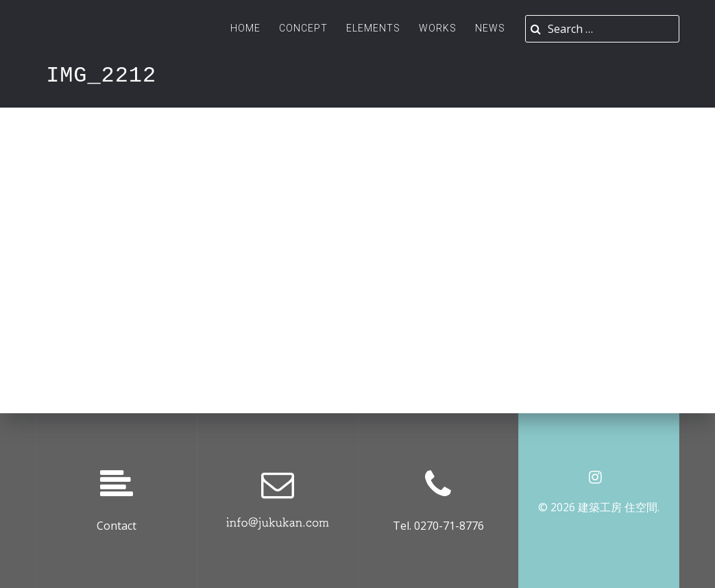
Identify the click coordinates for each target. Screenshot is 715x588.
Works (438, 28)
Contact (117, 526)
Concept (303, 28)
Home (245, 28)
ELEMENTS (373, 28)
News (490, 28)
